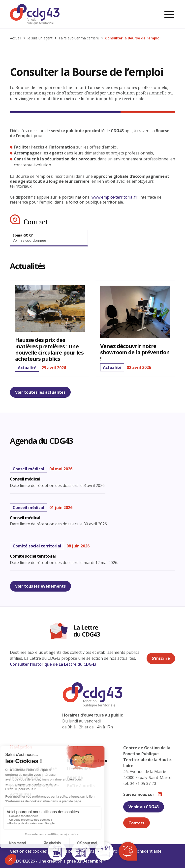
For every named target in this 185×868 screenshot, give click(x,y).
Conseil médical (25, 479)
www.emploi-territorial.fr (114, 197)
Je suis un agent (40, 38)
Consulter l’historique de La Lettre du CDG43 (53, 664)
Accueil (15, 38)
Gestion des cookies (28, 851)
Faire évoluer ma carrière (79, 38)
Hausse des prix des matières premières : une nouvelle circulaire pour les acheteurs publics (49, 349)
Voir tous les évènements (40, 586)
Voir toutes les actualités (40, 392)
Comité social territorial (33, 556)
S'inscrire (161, 658)
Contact (137, 823)
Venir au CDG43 (144, 807)
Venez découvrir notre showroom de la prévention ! (135, 352)
